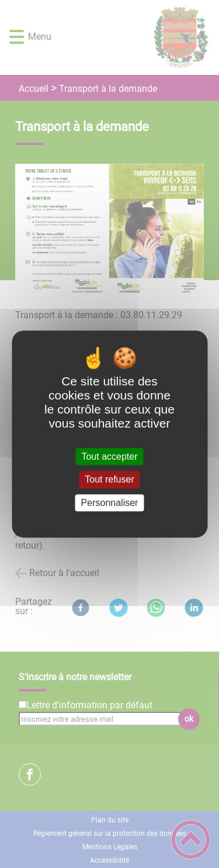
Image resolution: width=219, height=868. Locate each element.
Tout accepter (109, 457)
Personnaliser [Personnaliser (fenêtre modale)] (110, 503)
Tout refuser (109, 480)
